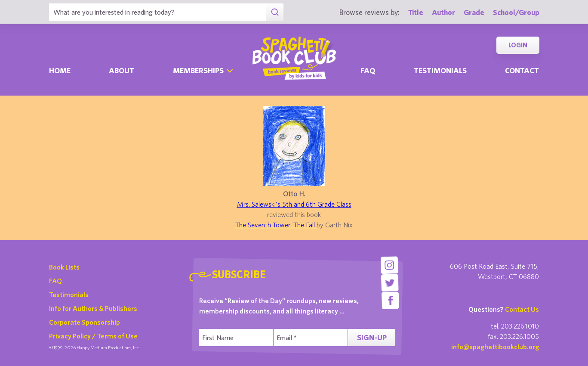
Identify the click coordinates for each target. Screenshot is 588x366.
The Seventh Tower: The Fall (276, 225)
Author (443, 12)
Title (416, 12)
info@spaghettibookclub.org (495, 347)
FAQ (55, 281)
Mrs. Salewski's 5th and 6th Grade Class (294, 204)
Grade (474, 12)
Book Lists (64, 267)
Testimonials (440, 70)
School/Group (516, 12)
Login (518, 45)
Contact (522, 70)
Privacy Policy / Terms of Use (93, 336)
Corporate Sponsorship (85, 322)
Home (60, 70)
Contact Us (522, 309)
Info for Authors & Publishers (93, 308)
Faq (368, 70)
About (122, 70)
